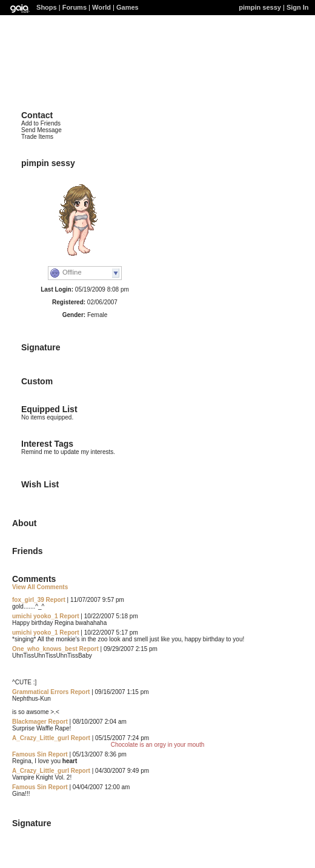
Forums (75, 7)
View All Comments (40, 587)
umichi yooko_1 (35, 616)
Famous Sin (29, 754)
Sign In (298, 7)
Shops (47, 7)
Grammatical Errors (40, 692)
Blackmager (29, 722)
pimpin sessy (260, 7)
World (101, 7)
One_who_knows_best (45, 649)
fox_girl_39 (28, 600)
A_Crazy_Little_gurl (41, 738)
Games (128, 7)
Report (56, 600)
